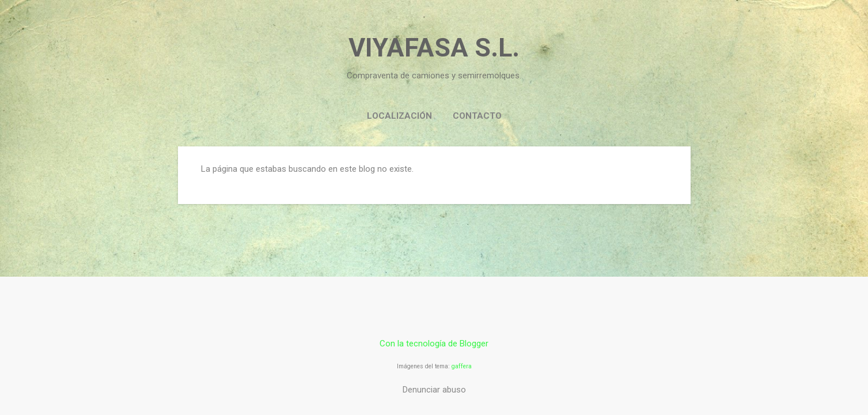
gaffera (462, 366)
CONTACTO (477, 116)
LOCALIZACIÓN (399, 116)
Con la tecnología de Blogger (434, 344)
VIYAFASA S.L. (434, 48)
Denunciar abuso (434, 390)
